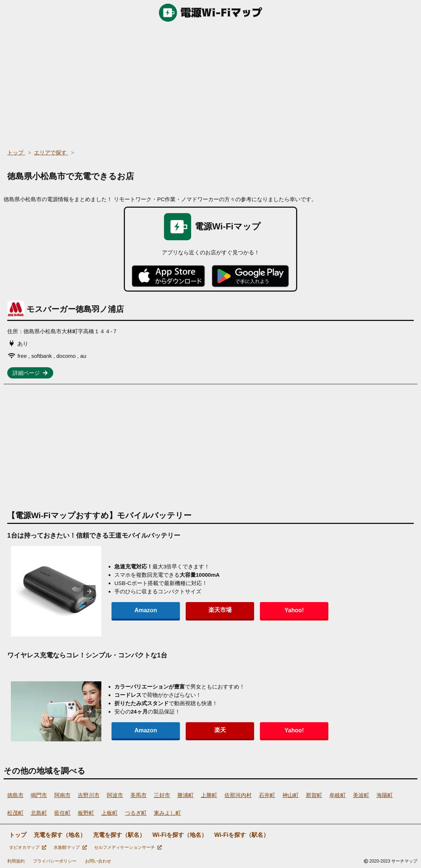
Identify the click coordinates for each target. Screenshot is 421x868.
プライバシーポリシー (55, 861)
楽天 (182, 730)
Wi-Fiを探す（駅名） (242, 835)
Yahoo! (231, 610)
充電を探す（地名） (60, 835)
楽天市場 (182, 610)
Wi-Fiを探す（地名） (180, 835)
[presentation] (89, 591)
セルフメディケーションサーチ (128, 847)
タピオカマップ (28, 847)
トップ (18, 835)
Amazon (133, 610)
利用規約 (16, 861)
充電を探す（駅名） (119, 835)
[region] (210, 83)
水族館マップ (70, 847)
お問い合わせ (98, 861)
